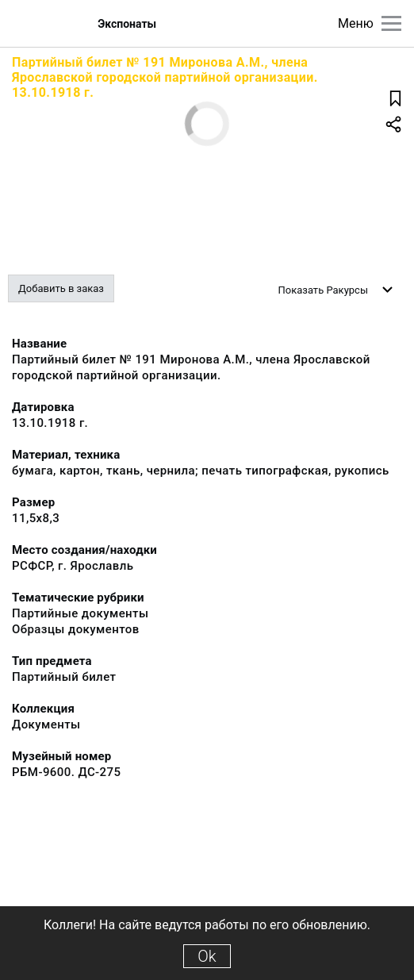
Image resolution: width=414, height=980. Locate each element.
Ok (207, 956)
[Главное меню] (391, 23)
